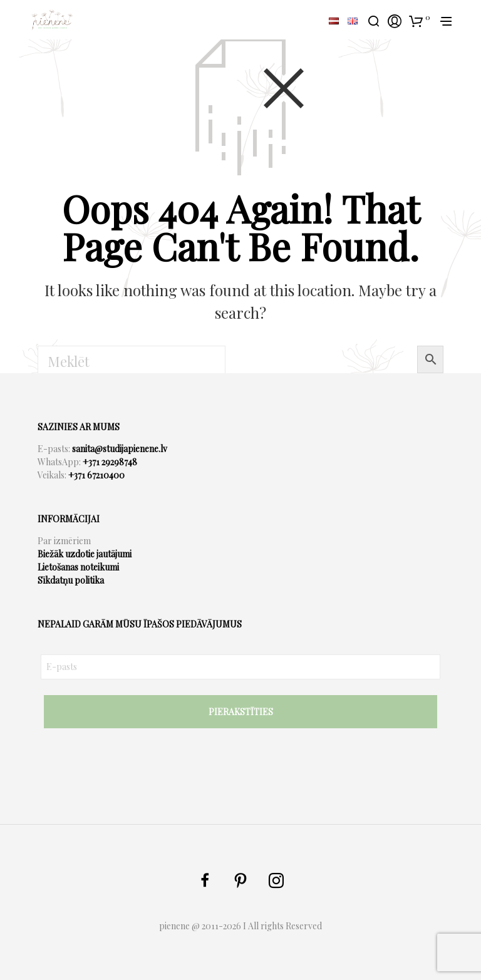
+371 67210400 (96, 475)
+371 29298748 (110, 462)
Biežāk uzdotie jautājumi (85, 554)
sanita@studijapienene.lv (120, 449)
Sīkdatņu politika (71, 580)
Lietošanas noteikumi (78, 567)
